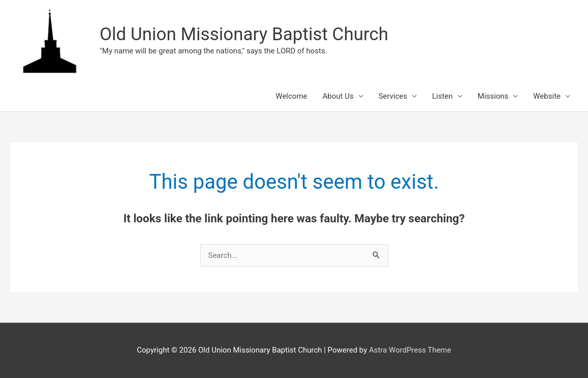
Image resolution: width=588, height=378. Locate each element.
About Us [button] (338, 96)
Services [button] (393, 96)
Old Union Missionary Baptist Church (244, 34)
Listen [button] (442, 96)
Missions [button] (493, 96)
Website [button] (547, 96)
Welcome (291, 96)
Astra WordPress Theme (410, 350)
